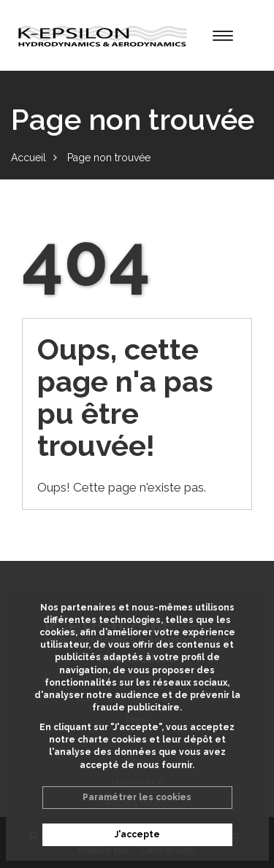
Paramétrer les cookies (137, 797)
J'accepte (137, 834)
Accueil (28, 158)
